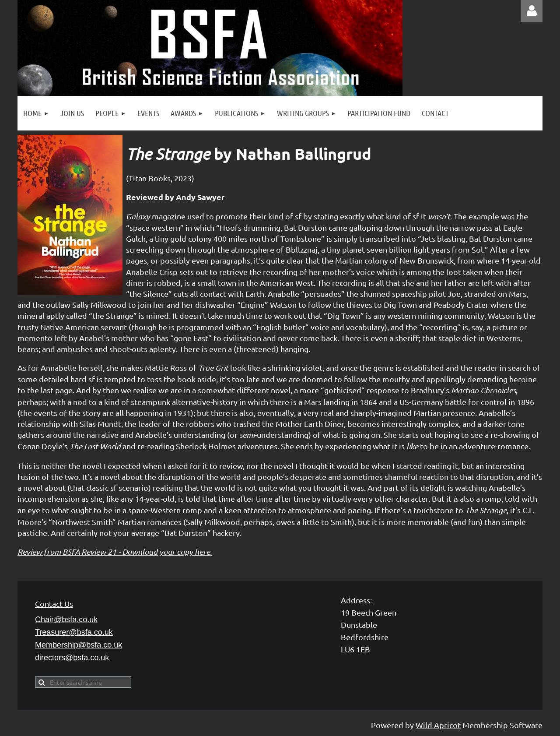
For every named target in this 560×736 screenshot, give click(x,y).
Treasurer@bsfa (74, 632)
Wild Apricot (438, 725)
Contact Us (54, 604)
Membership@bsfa (79, 645)
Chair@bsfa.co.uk (66, 620)
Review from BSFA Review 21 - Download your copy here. (115, 552)
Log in (532, 11)
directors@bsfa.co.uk (72, 658)
